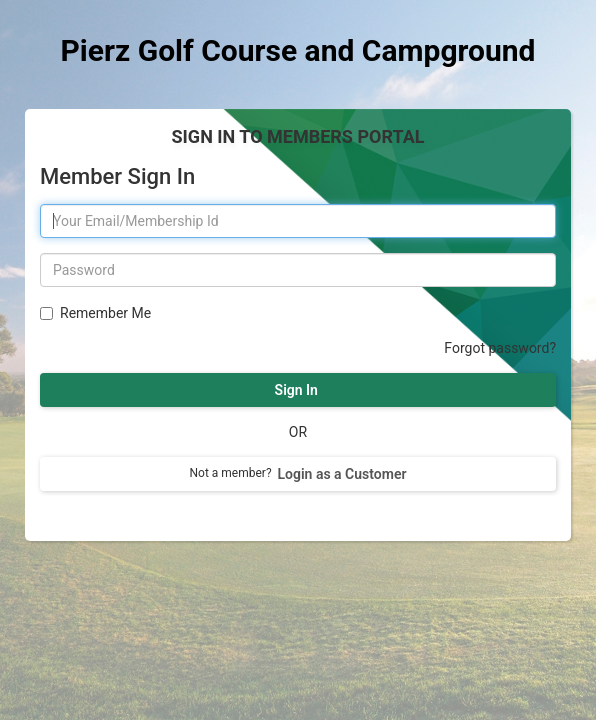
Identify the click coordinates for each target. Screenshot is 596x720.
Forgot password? (500, 348)
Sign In (298, 390)
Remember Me (103, 313)
